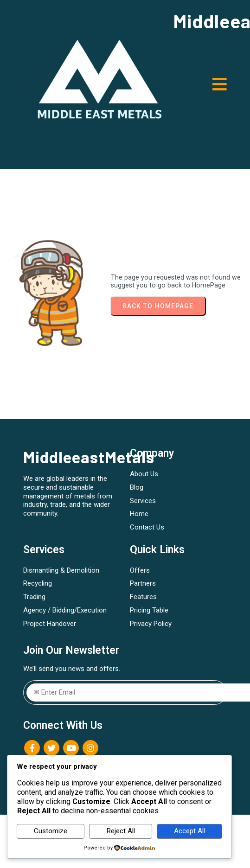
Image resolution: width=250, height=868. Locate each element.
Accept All (189, 831)
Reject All (121, 831)
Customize (51, 831)
